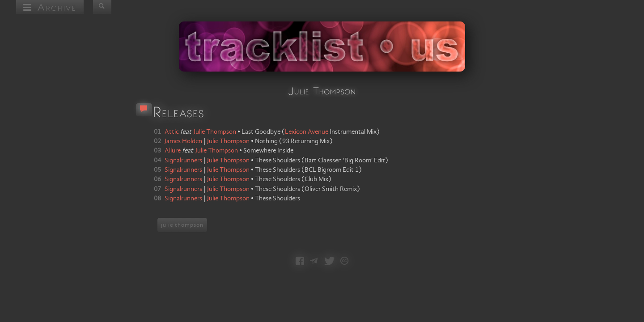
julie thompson (182, 225)
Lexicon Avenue (307, 132)
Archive (50, 7)
